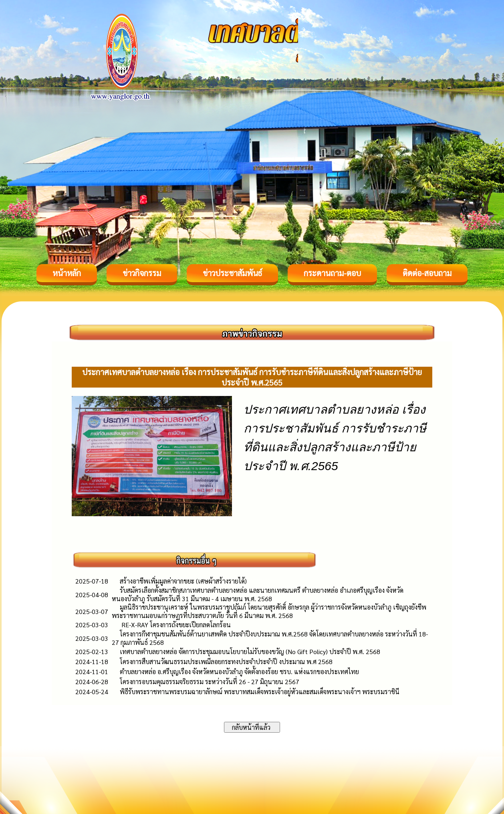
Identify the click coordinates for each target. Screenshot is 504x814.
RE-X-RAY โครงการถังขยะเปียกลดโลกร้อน (175, 625)
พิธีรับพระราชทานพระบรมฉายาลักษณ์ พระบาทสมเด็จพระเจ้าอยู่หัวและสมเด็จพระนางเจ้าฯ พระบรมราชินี (260, 692)
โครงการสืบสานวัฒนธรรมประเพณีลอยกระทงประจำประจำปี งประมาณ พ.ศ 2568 (226, 662)
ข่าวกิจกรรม (142, 273)
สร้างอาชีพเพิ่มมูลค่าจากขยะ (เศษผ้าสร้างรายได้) (183, 581)
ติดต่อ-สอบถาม (427, 273)
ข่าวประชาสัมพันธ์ (232, 273)
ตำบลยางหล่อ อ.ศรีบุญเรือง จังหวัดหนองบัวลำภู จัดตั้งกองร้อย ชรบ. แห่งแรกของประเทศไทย (239, 672)
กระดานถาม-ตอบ (332, 273)
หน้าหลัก (67, 273)
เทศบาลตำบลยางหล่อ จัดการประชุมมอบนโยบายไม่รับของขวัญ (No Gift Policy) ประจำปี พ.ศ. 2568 (250, 651)
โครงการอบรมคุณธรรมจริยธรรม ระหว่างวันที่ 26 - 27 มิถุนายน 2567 (210, 682)
